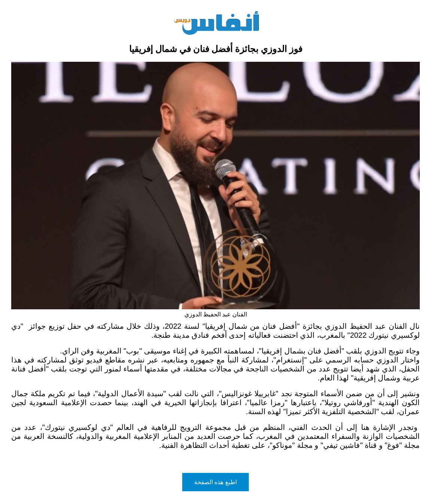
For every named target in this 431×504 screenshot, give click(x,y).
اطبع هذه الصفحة (215, 482)
